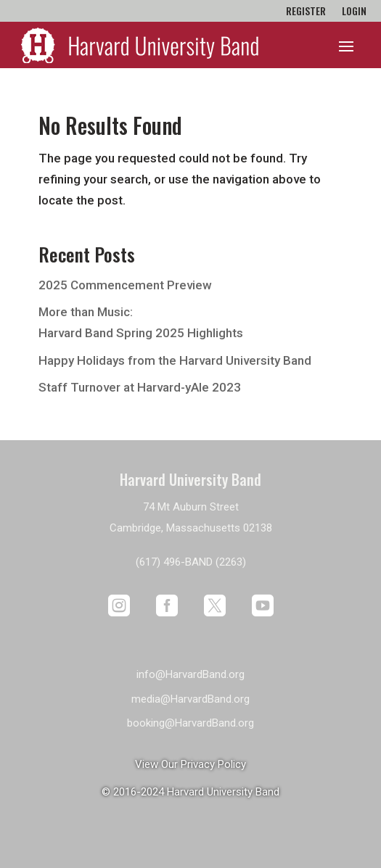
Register (306, 12)
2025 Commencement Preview (125, 285)
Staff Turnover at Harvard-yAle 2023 (140, 387)
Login (354, 12)
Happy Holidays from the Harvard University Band (175, 360)
